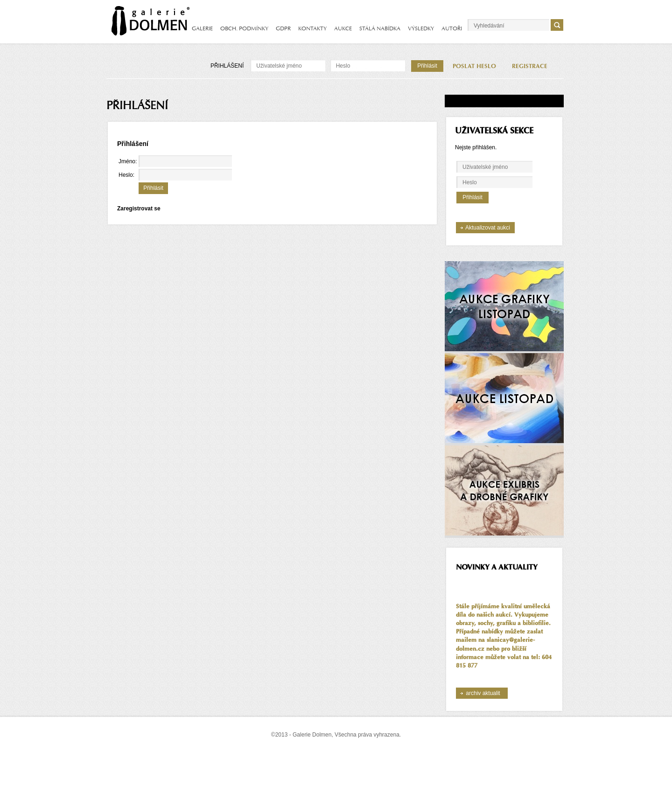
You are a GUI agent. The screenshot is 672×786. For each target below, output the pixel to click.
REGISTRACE (530, 66)
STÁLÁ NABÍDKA (380, 28)
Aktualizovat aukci (488, 228)
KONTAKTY (312, 28)
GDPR (283, 28)
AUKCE (343, 28)
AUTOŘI (452, 28)
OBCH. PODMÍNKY (244, 28)
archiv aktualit (483, 693)
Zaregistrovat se (139, 209)
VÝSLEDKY (421, 28)
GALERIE (202, 28)
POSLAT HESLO (474, 66)
